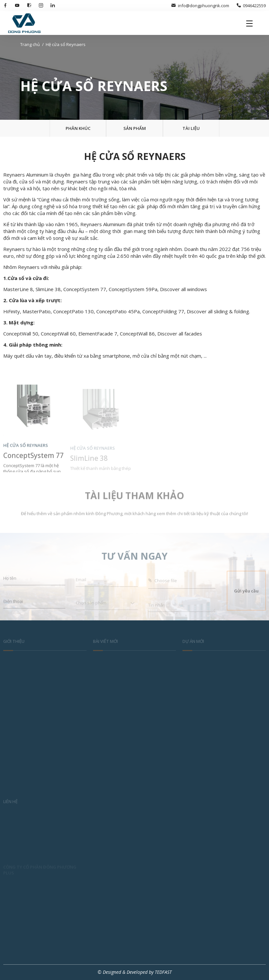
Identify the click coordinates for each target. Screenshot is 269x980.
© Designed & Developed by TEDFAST (135, 972)
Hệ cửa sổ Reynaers (66, 44)
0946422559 (251, 6)
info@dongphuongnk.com (200, 6)
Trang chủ (30, 44)
